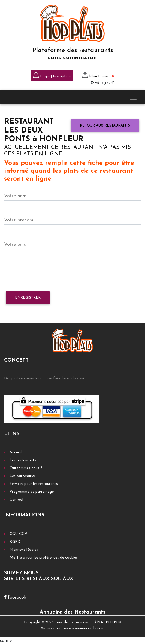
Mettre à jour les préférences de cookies (44, 558)
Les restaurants (23, 460)
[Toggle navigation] (133, 97)
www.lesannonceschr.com (84, 628)
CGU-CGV (18, 534)
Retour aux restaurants (105, 126)
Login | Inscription (52, 76)
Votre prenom (19, 220)
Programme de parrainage (32, 492)
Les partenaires (23, 476)
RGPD (15, 542)
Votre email (16, 244)
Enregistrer (28, 298)
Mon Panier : (102, 76)
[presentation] (46, 270)
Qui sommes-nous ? (26, 468)
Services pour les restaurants (34, 484)
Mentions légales (24, 550)
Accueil (16, 452)
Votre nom (15, 196)
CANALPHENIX (106, 622)
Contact (17, 500)
